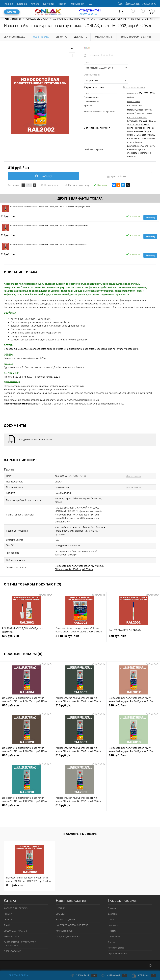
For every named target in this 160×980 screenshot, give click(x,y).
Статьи (111, 942)
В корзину (44, 176)
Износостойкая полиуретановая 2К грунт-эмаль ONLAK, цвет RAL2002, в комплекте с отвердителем (78, 518)
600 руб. (27, 637)
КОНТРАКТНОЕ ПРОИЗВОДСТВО (72, 925)
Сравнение (84, 976)
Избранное (114, 976)
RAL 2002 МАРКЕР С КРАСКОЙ (71, 508)
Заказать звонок (88, 14)
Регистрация (133, 3)
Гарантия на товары (118, 953)
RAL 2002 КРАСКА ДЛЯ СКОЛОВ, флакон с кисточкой (141, 124)
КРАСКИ (8, 914)
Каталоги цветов (116, 948)
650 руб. (133, 637)
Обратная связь (16, 976)
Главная (8, 4)
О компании (78, 4)
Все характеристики (134, 87)
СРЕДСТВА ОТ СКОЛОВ (15, 931)
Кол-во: (15, 185)
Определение (149, 4)
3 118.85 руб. (80, 637)
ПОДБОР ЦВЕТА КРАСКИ (68, 936)
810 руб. (8, 216)
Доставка (22, 4)
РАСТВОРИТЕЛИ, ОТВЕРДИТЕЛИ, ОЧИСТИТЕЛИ (20, 944)
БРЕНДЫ (60, 914)
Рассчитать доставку (77, 185)
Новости (63, 4)
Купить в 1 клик (117, 176)
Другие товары (133, 476)
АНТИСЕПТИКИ (12, 936)
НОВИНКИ (61, 908)
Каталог (12, 12)
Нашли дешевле (50, 185)
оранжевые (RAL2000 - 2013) (141, 93)
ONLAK (131, 97)
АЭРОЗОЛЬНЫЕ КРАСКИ (16, 908)
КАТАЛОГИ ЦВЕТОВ (66, 920)
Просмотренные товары (80, 834)
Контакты (49, 4)
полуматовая (134, 101)
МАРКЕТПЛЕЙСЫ (65, 931)
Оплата (35, 4)
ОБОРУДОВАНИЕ (12, 951)
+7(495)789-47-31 (90, 10)
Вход (120, 3)
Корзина (144, 976)
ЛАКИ (7, 925)
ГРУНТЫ (8, 920)
